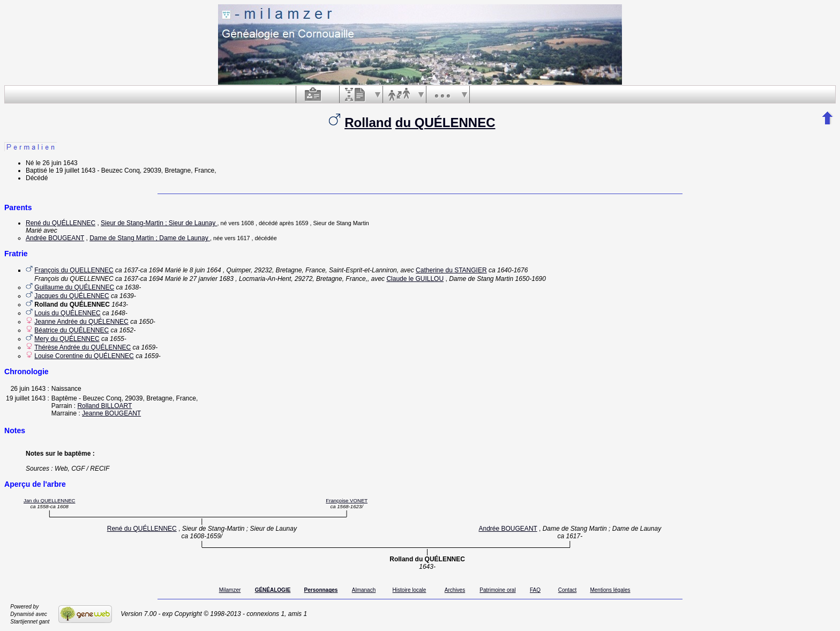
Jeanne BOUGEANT (111, 413)
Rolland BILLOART (104, 406)
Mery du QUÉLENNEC (67, 339)
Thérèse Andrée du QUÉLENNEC (82, 347)
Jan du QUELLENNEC (50, 500)
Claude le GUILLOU (415, 279)
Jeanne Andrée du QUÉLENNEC (81, 322)
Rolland (368, 123)
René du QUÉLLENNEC (61, 223)
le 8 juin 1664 (202, 270)
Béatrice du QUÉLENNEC (72, 330)
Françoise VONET (347, 500)
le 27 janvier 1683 (208, 279)
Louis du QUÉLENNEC (67, 313)
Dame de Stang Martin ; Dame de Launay (150, 238)
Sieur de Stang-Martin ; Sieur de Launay (159, 223)
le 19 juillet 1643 (72, 170)
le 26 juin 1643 (57, 163)
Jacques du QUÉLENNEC (72, 296)
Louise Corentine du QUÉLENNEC (84, 356)
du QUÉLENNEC (445, 123)
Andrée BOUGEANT (55, 238)
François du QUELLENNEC (74, 270)
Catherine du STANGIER (451, 270)
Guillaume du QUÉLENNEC (74, 287)
